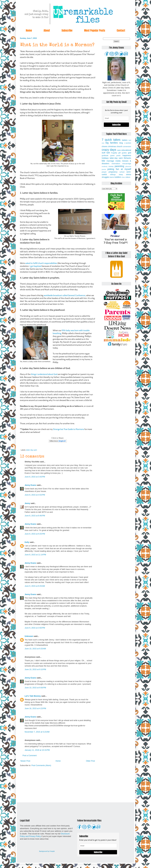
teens (112, 177)
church (119, 146)
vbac (123, 177)
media (118, 161)
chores (105, 146)
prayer (104, 172)
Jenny (27, 503)
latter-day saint (32, 450)
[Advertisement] (58, 785)
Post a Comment (30, 756)
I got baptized (36, 266)
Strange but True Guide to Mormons (69, 429)
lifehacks (127, 158)
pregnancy (113, 172)
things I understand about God (44, 374)
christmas (112, 146)
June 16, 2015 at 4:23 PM (35, 708)
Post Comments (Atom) (41, 765)
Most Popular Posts (95, 30)
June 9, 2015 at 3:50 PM (35, 628)
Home (29, 30)
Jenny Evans (30, 485)
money (111, 166)
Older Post (90, 761)
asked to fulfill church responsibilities (41, 263)
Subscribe (67, 30)
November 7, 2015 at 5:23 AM (37, 732)
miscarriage (127, 164)
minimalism (116, 164)
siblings (113, 174)
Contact (121, 30)
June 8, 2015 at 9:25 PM (35, 534)
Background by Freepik (47, 851)
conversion (127, 146)
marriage (110, 161)
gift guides (123, 153)
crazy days (109, 150)
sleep (121, 174)
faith (108, 153)
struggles (106, 177)
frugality (114, 153)
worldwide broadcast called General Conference (65, 295)
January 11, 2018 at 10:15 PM (37, 750)
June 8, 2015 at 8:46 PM (35, 516)
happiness (127, 155)
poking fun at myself (119, 169)
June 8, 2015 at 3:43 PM (35, 477)
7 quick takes (111, 140)
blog (121, 143)
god (130, 153)
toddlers (118, 177)
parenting (119, 166)
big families (112, 143)
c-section (128, 143)
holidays (105, 158)
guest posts (115, 155)
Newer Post (25, 761)
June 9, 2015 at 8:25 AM (35, 586)
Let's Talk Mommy (33, 696)
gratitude (105, 155)
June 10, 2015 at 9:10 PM (35, 669)
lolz (103, 161)
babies (125, 140)
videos (128, 177)
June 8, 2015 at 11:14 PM (35, 555)
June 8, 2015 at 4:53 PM (35, 495)
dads (119, 150)
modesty (105, 166)
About (47, 30)
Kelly (27, 542)
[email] (116, 118)
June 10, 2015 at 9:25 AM (35, 649)
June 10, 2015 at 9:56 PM (35, 688)
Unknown (29, 636)
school (122, 172)
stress (129, 174)
